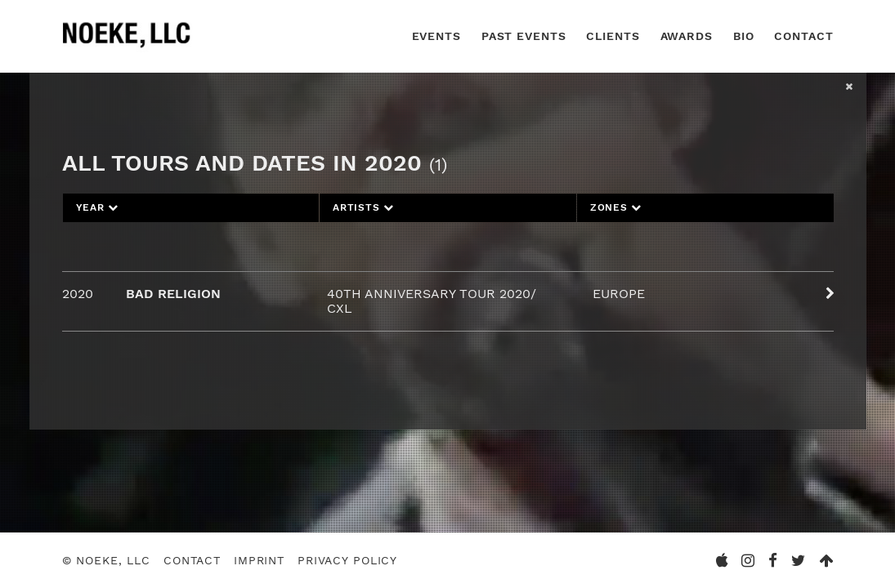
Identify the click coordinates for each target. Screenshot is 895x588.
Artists (363, 207)
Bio (744, 36)
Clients (613, 36)
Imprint (259, 560)
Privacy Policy (347, 560)
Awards (687, 36)
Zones (616, 207)
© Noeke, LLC (107, 560)
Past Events (524, 36)
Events (436, 36)
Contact (803, 36)
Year (98, 207)
